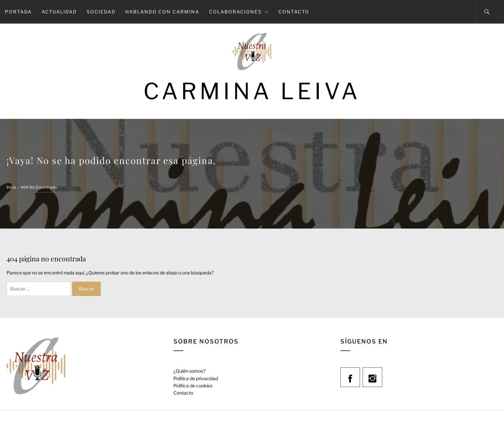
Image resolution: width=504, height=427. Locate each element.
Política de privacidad (196, 378)
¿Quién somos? (189, 371)
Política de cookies (193, 386)
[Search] (487, 12)
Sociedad (101, 12)
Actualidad (59, 12)
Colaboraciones (239, 12)
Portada (18, 12)
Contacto (294, 12)
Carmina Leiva (252, 91)
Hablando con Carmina (162, 12)
